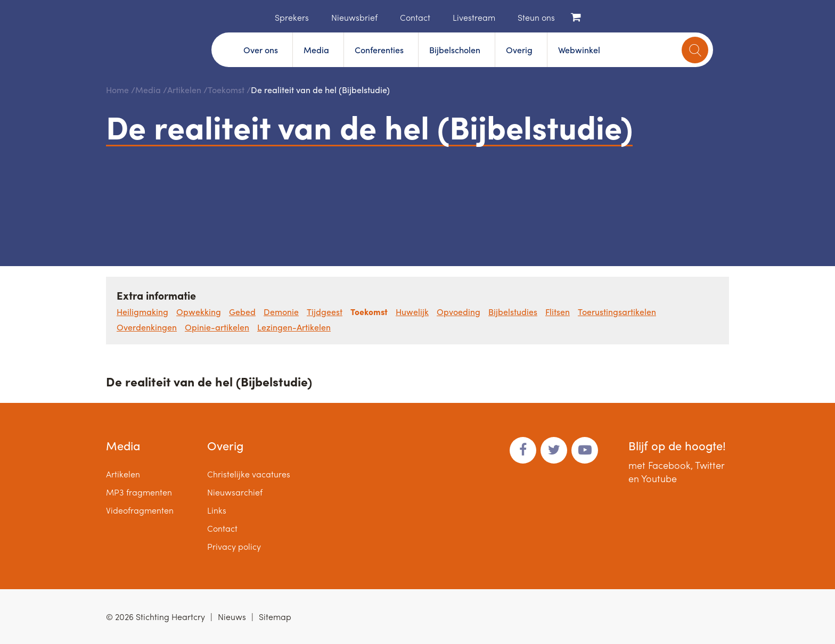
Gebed (242, 312)
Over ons (261, 50)
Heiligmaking (142, 312)
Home (259, 16)
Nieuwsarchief (235, 492)
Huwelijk (412, 312)
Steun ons (536, 17)
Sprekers (292, 17)
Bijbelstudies (513, 312)
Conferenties (379, 50)
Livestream (474, 17)
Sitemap (275, 617)
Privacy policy (234, 546)
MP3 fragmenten (139, 492)
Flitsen (558, 312)
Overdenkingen (147, 327)
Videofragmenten (140, 510)
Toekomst (226, 90)
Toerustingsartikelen (617, 312)
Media (316, 50)
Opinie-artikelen (217, 327)
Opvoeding (459, 312)
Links (217, 510)
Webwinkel (579, 50)
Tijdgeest (325, 312)
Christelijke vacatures (249, 474)
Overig (519, 50)
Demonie (281, 312)
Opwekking (199, 312)
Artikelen (184, 90)
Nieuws (232, 617)
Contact (415, 17)
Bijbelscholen (455, 50)
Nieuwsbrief (354, 17)
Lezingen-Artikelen (294, 327)
